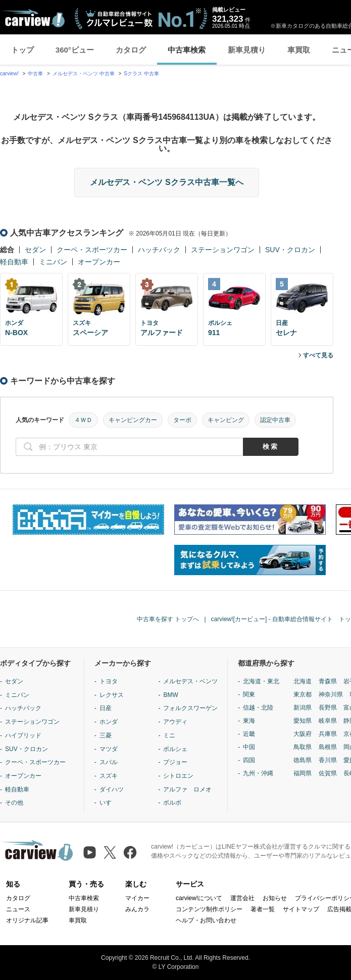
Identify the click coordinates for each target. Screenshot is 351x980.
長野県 (328, 708)
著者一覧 (263, 909)
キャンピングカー (133, 420)
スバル (109, 762)
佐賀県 (328, 773)
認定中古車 (275, 420)
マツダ (109, 749)
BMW (170, 695)
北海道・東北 (261, 681)
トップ (22, 50)
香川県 (328, 760)
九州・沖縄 (258, 773)
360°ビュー (75, 50)
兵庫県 (328, 734)
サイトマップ (301, 909)
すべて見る (318, 355)
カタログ (131, 50)
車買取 (299, 50)
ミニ (169, 735)
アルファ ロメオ (187, 789)
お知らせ (275, 898)
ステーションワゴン (223, 250)
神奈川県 (331, 694)
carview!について (199, 898)
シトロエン (178, 776)
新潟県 (303, 708)
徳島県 (303, 760)
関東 (249, 694)
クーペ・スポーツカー (92, 250)
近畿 (249, 734)
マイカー (137, 898)
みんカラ (137, 909)
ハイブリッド (23, 735)
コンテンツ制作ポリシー (209, 909)
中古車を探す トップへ (168, 619)
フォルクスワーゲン (190, 708)
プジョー (175, 762)
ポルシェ (175, 749)
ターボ (182, 420)
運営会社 (242, 898)
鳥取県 (303, 747)
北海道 (303, 681)
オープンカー (99, 262)
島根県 (328, 747)
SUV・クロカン (290, 250)
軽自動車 (14, 262)
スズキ (109, 776)
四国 (249, 760)
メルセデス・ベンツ (190, 681)
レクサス (112, 695)
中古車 (35, 74)
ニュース (18, 909)
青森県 (328, 681)
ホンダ (109, 722)
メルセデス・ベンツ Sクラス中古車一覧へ (166, 182)
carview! (9, 74)
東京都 (303, 694)
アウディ (175, 722)
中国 (249, 747)
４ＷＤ (83, 420)
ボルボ (172, 803)
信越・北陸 (258, 708)
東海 (249, 721)
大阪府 (303, 734)
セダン (35, 250)
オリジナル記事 (27, 920)
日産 (106, 708)
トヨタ (109, 681)
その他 (14, 803)
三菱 (106, 735)
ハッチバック (159, 250)
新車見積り (247, 50)
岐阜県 (328, 721)
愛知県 (303, 721)
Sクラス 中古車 (141, 74)
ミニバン (53, 262)
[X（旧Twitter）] (110, 852)
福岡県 (303, 773)
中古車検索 (187, 50)
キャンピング (226, 420)
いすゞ (109, 803)
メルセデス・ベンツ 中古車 (84, 74)
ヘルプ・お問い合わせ (206, 920)
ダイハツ (112, 789)
